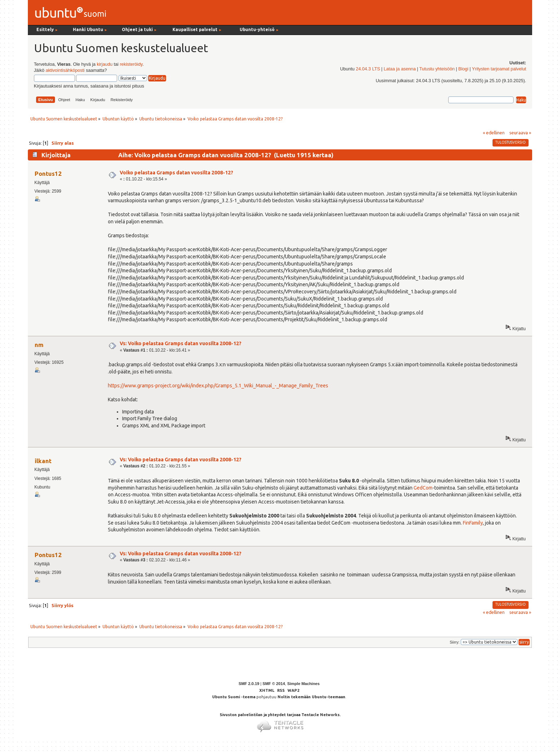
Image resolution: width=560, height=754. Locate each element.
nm (39, 345)
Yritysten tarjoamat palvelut (499, 69)
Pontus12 (48, 173)
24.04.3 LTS (368, 69)
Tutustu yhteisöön (437, 69)
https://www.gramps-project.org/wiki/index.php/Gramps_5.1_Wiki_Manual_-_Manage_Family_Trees (218, 386)
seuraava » (520, 133)
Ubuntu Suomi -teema (234, 697)
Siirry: (454, 642)
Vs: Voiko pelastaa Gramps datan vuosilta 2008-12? (181, 343)
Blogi (463, 69)
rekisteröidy (131, 64)
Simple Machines (303, 684)
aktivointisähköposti (65, 70)
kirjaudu (105, 64)
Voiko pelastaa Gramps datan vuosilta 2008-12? (176, 173)
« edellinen (494, 133)
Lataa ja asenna (400, 69)
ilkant (43, 461)
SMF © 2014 (274, 684)
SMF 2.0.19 (249, 684)
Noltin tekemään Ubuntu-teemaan (311, 697)
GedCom (423, 488)
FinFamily (473, 523)
